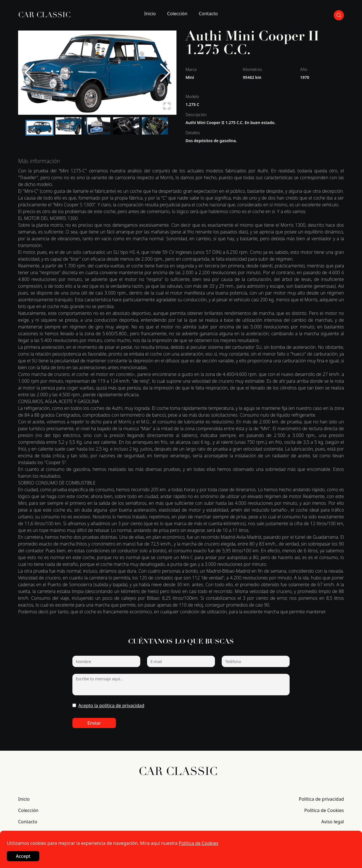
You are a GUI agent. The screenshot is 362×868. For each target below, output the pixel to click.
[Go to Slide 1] (40, 128)
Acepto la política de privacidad (111, 705)
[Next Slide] (165, 73)
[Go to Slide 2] (68, 126)
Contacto (208, 14)
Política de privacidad (321, 799)
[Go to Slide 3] (97, 126)
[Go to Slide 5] (155, 126)
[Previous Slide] (29, 73)
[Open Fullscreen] (167, 105)
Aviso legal (333, 822)
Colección (177, 14)
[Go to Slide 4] (126, 126)
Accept (23, 856)
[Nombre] (106, 661)
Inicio (150, 14)
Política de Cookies (324, 810)
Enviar (94, 723)
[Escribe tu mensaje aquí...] (181, 685)
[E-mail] (181, 661)
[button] (97, 73)
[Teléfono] (256, 661)
